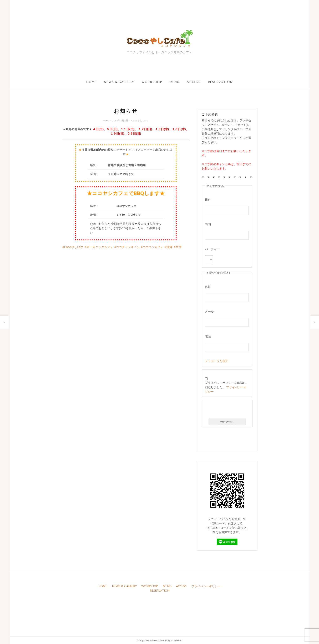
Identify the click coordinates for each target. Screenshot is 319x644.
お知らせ (4, 322)
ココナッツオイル (128, 247)
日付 (208, 200)
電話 (208, 336)
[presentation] (227, 410)
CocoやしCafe (140, 121)
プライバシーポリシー (206, 586)
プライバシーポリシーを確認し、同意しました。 (227, 385)
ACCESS (194, 82)
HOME (92, 82)
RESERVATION (220, 82)
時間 (208, 224)
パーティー (212, 249)
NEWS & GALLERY (119, 82)
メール (209, 311)
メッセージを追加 (217, 361)
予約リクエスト (227, 422)
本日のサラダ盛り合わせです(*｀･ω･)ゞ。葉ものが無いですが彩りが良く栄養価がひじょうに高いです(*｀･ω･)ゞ (315, 322)
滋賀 (169, 247)
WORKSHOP (152, 82)
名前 (208, 287)
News (106, 121)
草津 (179, 247)
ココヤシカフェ (153, 247)
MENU (175, 82)
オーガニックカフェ (100, 247)
